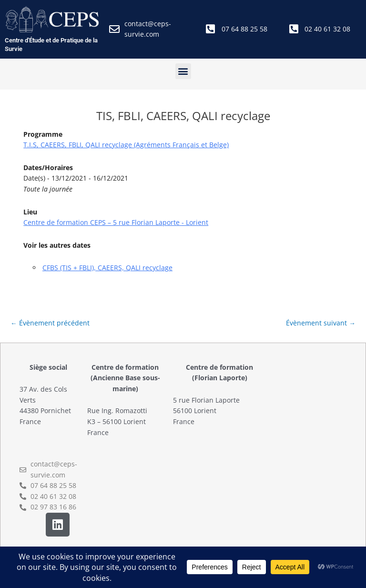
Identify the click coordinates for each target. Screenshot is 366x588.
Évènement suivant (321, 323)
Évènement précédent (50, 323)
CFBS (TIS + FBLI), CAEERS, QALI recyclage (107, 268)
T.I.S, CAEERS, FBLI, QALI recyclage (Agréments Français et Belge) (126, 145)
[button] (183, 71)
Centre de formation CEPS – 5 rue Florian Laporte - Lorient (116, 222)
